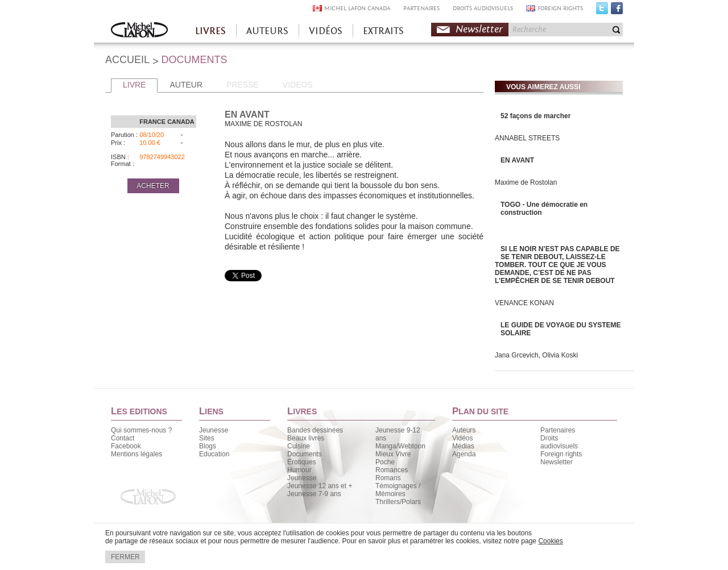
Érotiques (302, 462)
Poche (385, 462)
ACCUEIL (127, 60)
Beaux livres (306, 438)
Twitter (602, 11)
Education (214, 454)
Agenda (464, 454)
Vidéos (462, 438)
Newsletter (479, 29)
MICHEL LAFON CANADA (357, 8)
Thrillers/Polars (398, 502)
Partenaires (558, 430)
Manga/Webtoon (400, 446)
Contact (123, 438)
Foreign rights (561, 454)
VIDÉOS (326, 31)
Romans (388, 478)
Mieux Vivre (393, 454)
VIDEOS (298, 85)
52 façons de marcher (535, 116)
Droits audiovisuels (559, 442)
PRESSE (243, 85)
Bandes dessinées (315, 430)
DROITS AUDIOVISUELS (483, 8)
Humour (299, 470)
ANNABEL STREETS (527, 138)
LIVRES (210, 31)
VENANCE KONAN (524, 303)
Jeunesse (214, 430)
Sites (207, 438)
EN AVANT (517, 160)
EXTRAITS (383, 31)
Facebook (617, 11)
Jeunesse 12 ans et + (320, 486)
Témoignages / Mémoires (398, 490)
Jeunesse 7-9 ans (314, 494)
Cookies (550, 541)
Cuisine (299, 446)
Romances (392, 470)
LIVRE (134, 85)
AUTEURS (267, 31)
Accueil (139, 31)
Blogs (208, 446)
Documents (305, 454)
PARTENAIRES (421, 8)
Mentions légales (136, 454)
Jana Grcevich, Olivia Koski (536, 355)
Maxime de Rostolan (526, 182)
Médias (463, 446)
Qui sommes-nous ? (141, 430)
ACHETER (153, 186)
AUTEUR (186, 85)
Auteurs (464, 430)
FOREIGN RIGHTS (560, 8)
